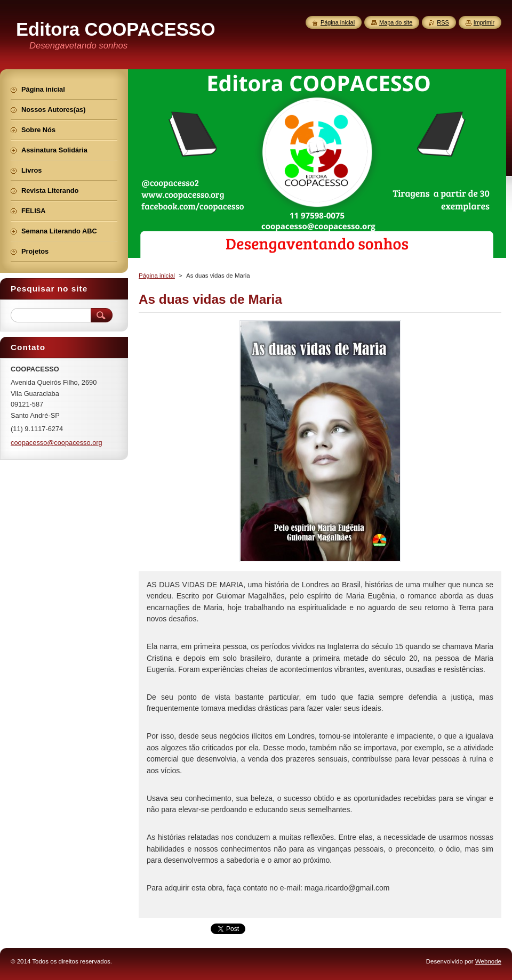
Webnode (488, 961)
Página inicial (157, 276)
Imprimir (484, 22)
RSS (443, 22)
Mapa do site (396, 22)
